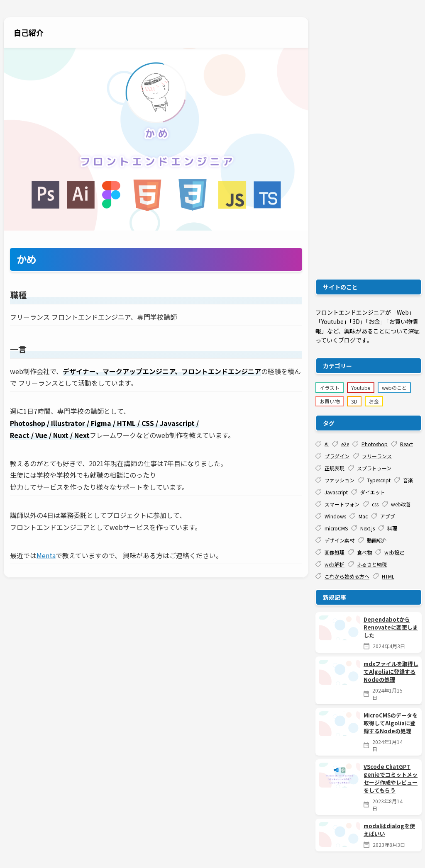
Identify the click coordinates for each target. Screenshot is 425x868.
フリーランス (372, 456)
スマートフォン (337, 504)
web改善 (396, 504)
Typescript (374, 480)
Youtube (361, 388)
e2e (341, 444)
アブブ (383, 516)
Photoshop (370, 444)
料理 (388, 528)
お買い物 (330, 401)
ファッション (335, 480)
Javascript (332, 492)
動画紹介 (372, 540)
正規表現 (330, 468)
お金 (374, 401)
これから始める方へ (342, 576)
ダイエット (368, 492)
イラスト (330, 388)
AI (322, 444)
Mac (359, 516)
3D (354, 401)
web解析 (330, 564)
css (371, 504)
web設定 (390, 552)
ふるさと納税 (367, 564)
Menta (46, 555)
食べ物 (360, 552)
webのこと (394, 388)
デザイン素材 (335, 540)
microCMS (332, 528)
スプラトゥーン (370, 468)
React (402, 444)
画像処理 (330, 552)
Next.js (363, 528)
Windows (331, 516)
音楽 (403, 480)
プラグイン (332, 456)
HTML (383, 576)
